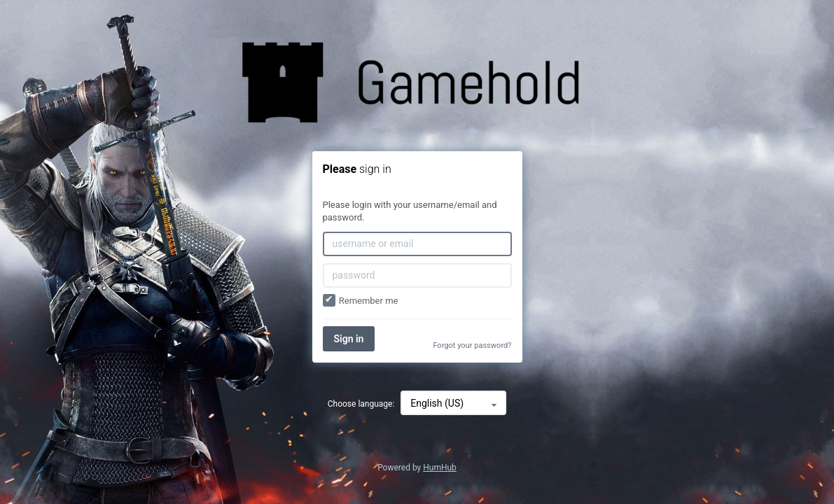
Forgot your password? (472, 345)
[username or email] (417, 244)
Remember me (361, 301)
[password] (417, 275)
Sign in (349, 339)
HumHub (440, 468)
